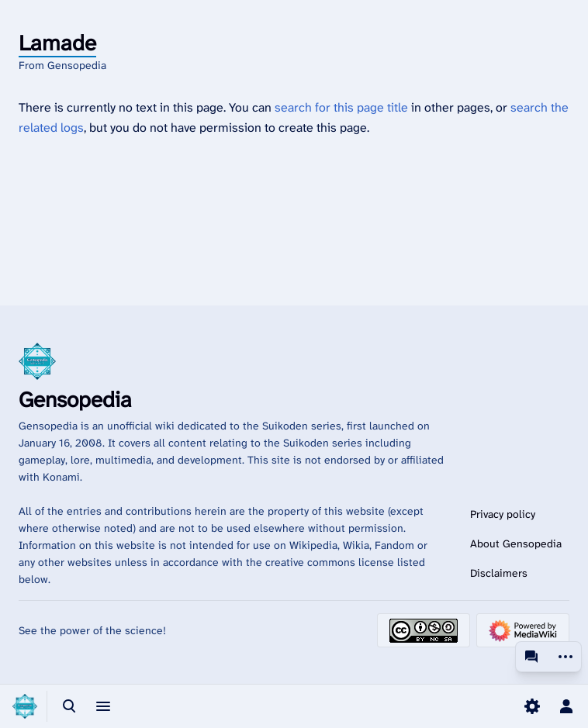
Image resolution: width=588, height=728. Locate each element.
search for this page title (341, 107)
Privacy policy (503, 514)
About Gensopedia (516, 543)
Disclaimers (499, 573)
